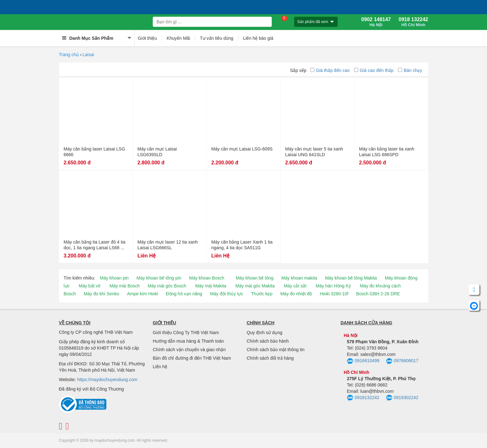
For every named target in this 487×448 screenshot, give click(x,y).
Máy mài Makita (211, 286)
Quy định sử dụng (265, 333)
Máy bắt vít (90, 286)
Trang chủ (69, 55)
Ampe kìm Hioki (142, 294)
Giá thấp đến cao (330, 70)
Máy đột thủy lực (227, 294)
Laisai (88, 55)
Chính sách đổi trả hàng (270, 358)
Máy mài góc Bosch (167, 286)
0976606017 (402, 361)
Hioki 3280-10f (334, 294)
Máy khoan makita (299, 278)
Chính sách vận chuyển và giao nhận (189, 350)
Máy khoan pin (114, 278)
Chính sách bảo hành (268, 341)
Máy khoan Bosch (207, 278)
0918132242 (363, 398)
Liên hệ (160, 367)
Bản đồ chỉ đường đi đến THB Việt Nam (192, 358)
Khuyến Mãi (178, 38)
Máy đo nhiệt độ (296, 294)
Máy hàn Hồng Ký (333, 286)
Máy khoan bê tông (255, 278)
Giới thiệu (148, 38)
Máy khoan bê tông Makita (351, 278)
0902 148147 (376, 22)
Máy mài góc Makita (255, 286)
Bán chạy (410, 70)
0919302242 (402, 398)
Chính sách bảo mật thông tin (276, 350)
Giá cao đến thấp (374, 70)
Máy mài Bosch (125, 286)
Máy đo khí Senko (101, 294)
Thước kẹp (262, 294)
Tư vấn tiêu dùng (217, 38)
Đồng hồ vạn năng (184, 294)
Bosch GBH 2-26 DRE (378, 294)
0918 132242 (413, 22)
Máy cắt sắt (295, 286)
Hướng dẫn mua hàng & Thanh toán (188, 341)
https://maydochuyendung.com (107, 380)
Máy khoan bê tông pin (159, 278)
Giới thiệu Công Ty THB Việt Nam (186, 333)
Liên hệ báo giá (258, 38)
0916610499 (363, 361)
